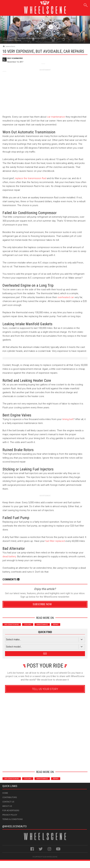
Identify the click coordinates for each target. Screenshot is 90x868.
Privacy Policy (10, 815)
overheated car (66, 297)
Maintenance (42, 624)
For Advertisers (11, 810)
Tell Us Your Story (45, 689)
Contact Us (8, 802)
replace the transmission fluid (31, 178)
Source (18, 40)
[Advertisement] (45, 91)
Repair (56, 624)
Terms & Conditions (13, 819)
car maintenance (56, 117)
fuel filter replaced (55, 541)
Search (86, 5)
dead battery (9, 556)
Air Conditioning (12, 624)
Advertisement (45, 762)
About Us (7, 806)
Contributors (10, 797)
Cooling (28, 624)
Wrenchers (11, 46)
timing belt (68, 419)
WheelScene (52, 857)
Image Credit (8, 40)
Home (5, 793)
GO (45, 654)
